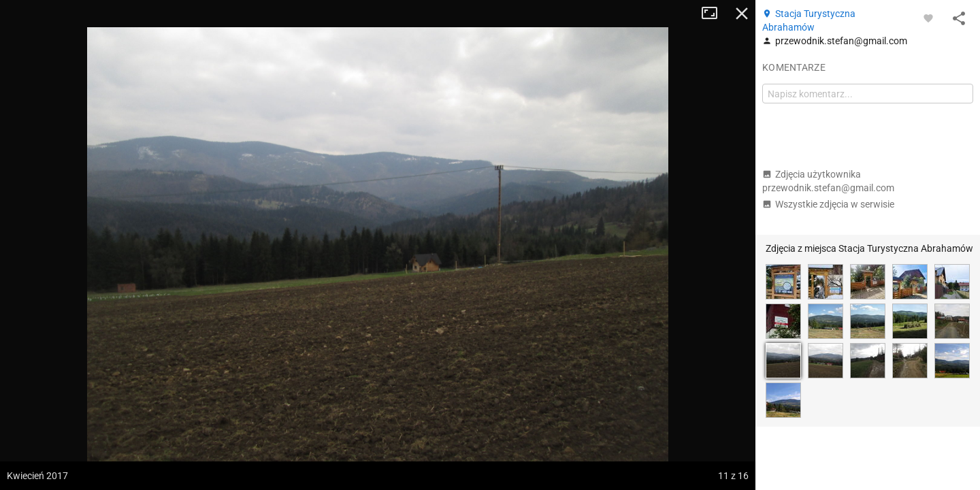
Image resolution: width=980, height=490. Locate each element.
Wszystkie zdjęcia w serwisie (828, 204)
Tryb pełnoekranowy (715, 14)
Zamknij (742, 14)
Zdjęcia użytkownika (828, 181)
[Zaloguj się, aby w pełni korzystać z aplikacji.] (928, 18)
